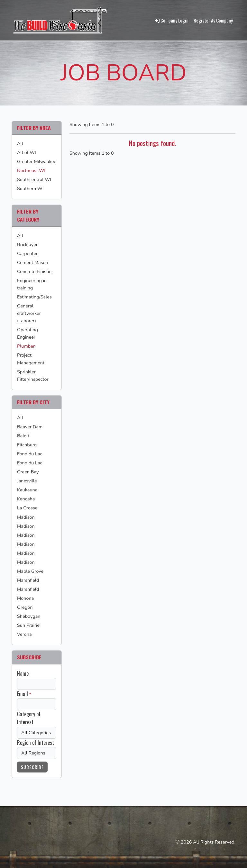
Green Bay (28, 472)
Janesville (27, 481)
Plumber (26, 346)
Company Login (172, 20)
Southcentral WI (34, 179)
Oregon (25, 607)
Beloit (23, 436)
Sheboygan (29, 616)
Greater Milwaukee (37, 161)
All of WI (27, 152)
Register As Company (213, 20)
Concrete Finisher (35, 271)
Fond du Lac (30, 454)
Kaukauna (27, 490)
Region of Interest (36, 743)
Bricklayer (27, 244)
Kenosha (26, 499)
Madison (26, 517)
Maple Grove (30, 571)
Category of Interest (29, 718)
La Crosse (27, 508)
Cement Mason (33, 262)
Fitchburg (27, 445)
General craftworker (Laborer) (29, 313)
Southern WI (30, 188)
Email (23, 694)
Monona (25, 598)
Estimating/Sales (34, 297)
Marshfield (28, 580)
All (20, 143)
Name (23, 673)
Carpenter (27, 253)
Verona (24, 634)
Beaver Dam (30, 427)
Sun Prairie (28, 625)
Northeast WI (31, 170)
